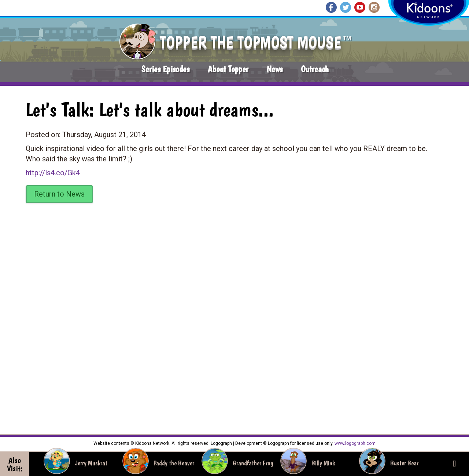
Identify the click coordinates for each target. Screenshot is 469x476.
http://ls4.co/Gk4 (53, 173)
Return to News (59, 194)
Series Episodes (165, 69)
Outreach (315, 69)
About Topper (228, 69)
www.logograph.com (354, 443)
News (275, 69)
